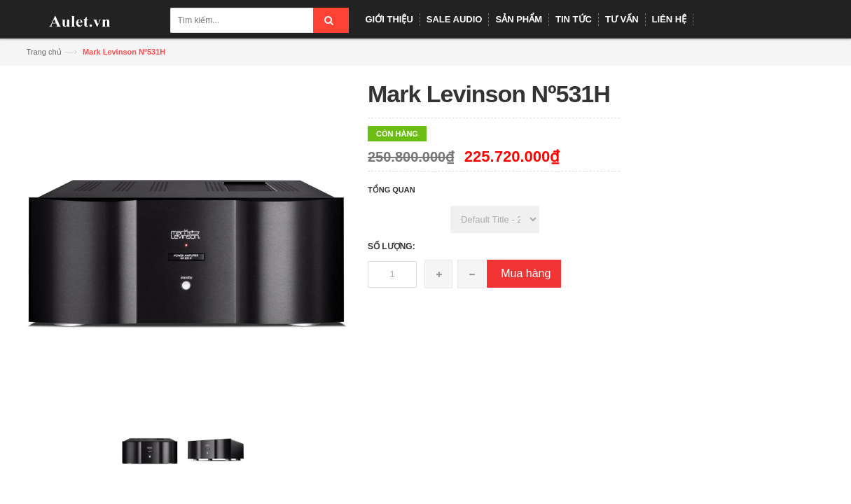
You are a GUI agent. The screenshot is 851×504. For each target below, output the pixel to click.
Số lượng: (392, 246)
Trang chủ (44, 52)
